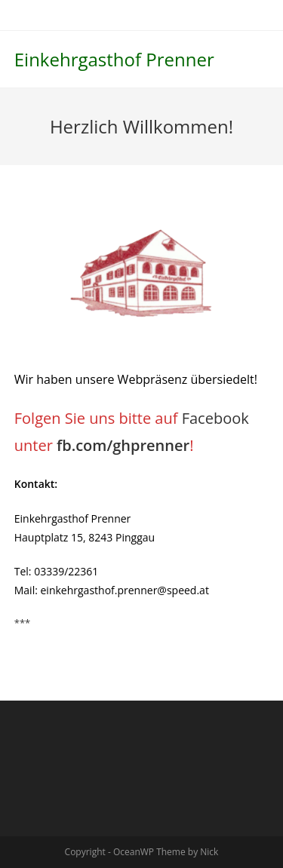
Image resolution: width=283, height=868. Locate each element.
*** (22, 623)
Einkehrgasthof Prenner (114, 59)
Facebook (215, 418)
